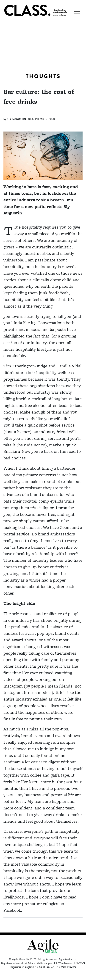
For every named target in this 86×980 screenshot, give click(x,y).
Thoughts (43, 76)
